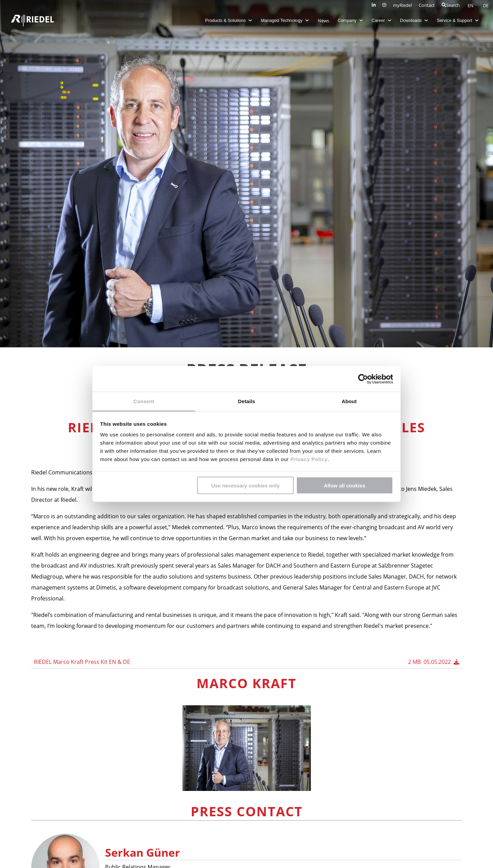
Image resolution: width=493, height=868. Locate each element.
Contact (427, 5)
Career (381, 20)
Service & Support (457, 20)
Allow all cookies (345, 485)
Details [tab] (246, 401)
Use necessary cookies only (245, 485)
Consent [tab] (144, 401)
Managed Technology (284, 20)
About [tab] (349, 401)
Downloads (413, 20)
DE (486, 5)
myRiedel (402, 5)
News (322, 21)
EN (471, 5)
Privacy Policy (308, 459)
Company (349, 20)
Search (451, 5)
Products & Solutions (228, 20)
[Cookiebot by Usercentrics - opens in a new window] (363, 379)
